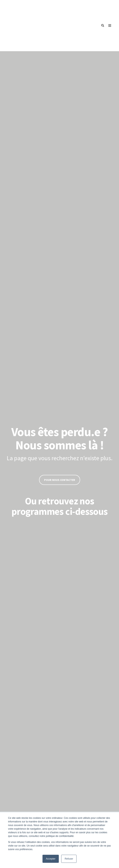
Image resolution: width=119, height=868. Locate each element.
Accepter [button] (51, 859)
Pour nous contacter (60, 444)
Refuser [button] (69, 859)
